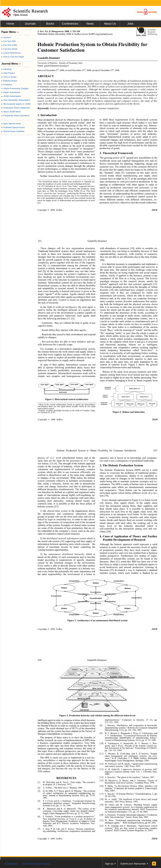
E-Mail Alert (11, 864)
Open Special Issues (11, 124)
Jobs (130, 24)
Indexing (6, 69)
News (90, 24)
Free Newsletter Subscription (16, 100)
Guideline (7, 85)
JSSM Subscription (11, 96)
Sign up (109, 864)
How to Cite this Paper (13, 57)
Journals (30, 24)
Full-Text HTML (9, 45)
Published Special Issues (13, 127)
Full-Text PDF (9, 41)
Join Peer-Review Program (36, 864)
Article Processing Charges (15, 88)
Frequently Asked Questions (15, 115)
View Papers (8, 73)
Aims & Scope (9, 77)
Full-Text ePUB (9, 49)
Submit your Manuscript (133, 864)
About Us (110, 24)
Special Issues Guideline (13, 131)
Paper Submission (11, 92)
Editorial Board (9, 81)
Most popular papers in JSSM (16, 104)
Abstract (6, 37)
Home (10, 24)
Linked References (11, 53)
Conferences (70, 24)
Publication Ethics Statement (16, 108)
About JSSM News (11, 112)
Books (50, 24)
